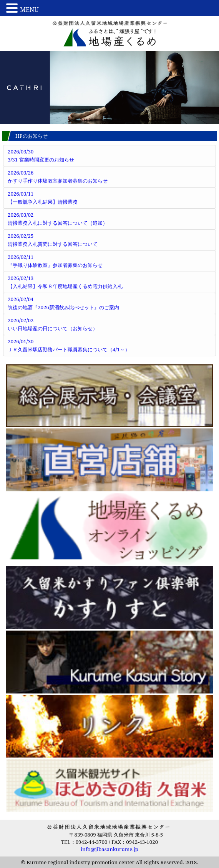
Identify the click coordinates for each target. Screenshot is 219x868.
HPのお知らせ (32, 136)
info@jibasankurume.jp (109, 849)
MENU (29, 10)
